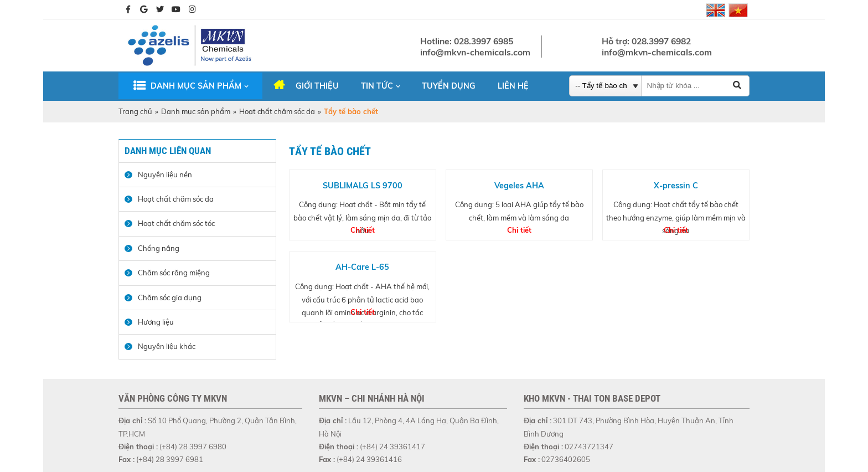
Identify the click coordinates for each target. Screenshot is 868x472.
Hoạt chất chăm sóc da (277, 111)
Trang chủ (135, 111)
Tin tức (377, 86)
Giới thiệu (317, 86)
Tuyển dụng (449, 86)
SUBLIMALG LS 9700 (363, 186)
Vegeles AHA (519, 186)
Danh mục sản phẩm (196, 86)
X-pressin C (676, 186)
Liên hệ (513, 86)
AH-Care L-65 (362, 267)
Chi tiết (363, 230)
